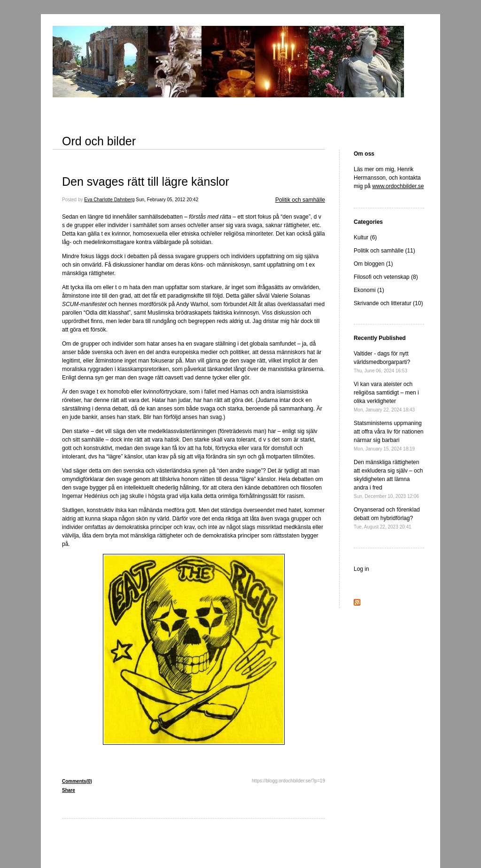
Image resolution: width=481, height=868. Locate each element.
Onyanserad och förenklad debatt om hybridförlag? (387, 518)
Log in (361, 569)
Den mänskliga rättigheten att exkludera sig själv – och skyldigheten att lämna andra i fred (388, 479)
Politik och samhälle (300, 200)
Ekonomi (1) (369, 290)
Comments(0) (77, 781)
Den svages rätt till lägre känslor (146, 181)
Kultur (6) (365, 237)
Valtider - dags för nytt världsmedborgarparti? (382, 362)
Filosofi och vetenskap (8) (386, 277)
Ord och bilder (99, 141)
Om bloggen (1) (373, 264)
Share (69, 790)
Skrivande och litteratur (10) (388, 303)
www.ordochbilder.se (398, 186)
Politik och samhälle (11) (384, 251)
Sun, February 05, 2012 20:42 (167, 200)
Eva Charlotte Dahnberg (109, 200)
